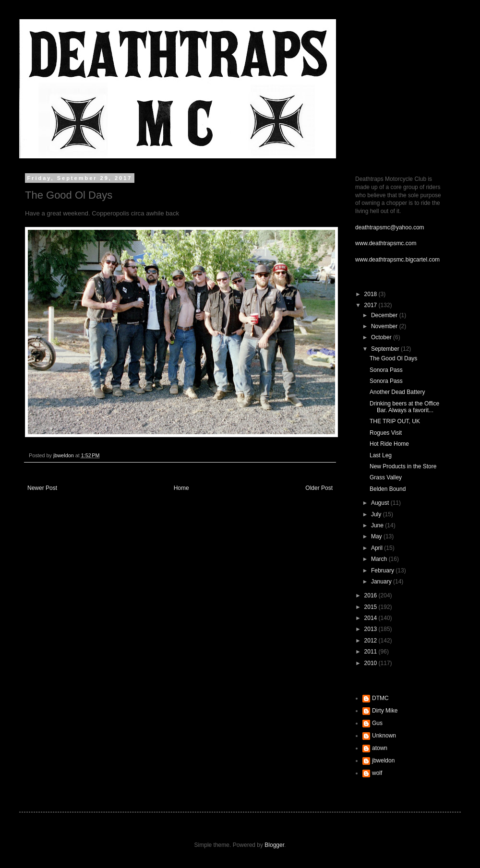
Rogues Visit (386, 433)
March (380, 559)
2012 (372, 641)
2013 (372, 629)
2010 (372, 663)
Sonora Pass (386, 370)
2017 (372, 305)
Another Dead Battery (397, 392)
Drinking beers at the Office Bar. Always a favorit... (404, 407)
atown (380, 748)
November (385, 326)
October (382, 337)
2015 (372, 607)
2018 (372, 294)
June (378, 525)
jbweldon (383, 761)
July (377, 514)
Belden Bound (388, 489)
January (382, 582)
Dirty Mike (385, 711)
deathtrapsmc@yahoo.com (390, 227)
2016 (372, 595)
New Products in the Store (403, 466)
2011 (372, 652)
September (386, 349)
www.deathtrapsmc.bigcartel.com (397, 260)
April (378, 548)
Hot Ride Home (389, 444)
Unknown (384, 736)
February (383, 571)
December (385, 315)
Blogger (274, 845)
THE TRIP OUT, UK (395, 421)
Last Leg (381, 455)
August (381, 503)
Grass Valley (386, 477)
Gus (377, 723)
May (377, 536)
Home (181, 488)
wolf (377, 773)
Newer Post (42, 488)
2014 (372, 618)
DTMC (380, 698)
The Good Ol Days (393, 358)
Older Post (319, 488)
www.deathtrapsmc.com (386, 243)
